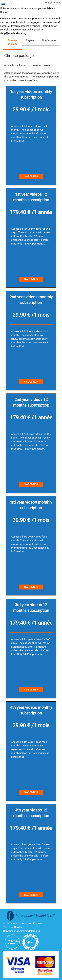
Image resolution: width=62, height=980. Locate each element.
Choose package (12, 42)
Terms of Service (13, 927)
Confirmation (50, 40)
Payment (31, 40)
